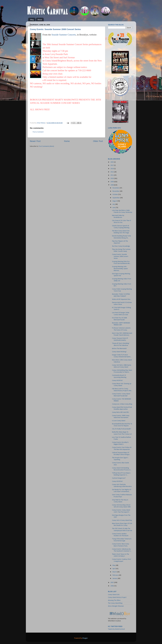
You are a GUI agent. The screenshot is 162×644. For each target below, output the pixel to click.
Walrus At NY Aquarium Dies (121, 299)
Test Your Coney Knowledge (121, 246)
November (116, 191)
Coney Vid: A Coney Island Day (122, 520)
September (116, 198)
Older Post (98, 141)
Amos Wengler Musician (116, 606)
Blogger (85, 638)
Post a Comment (38, 132)
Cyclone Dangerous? (119, 478)
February (116, 575)
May (114, 565)
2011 (112, 175)
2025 (112, 162)
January (115, 578)
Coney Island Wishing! (119, 352)
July (114, 204)
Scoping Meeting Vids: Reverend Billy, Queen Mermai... (120, 269)
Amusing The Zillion (114, 600)
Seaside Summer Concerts (64, 35)
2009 (112, 182)
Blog (32, 20)
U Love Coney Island (119, 421)
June (114, 208)
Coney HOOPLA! (117, 381)
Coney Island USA (114, 595)
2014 (112, 169)
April (114, 569)
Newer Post (35, 141)
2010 (112, 178)
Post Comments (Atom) (46, 146)
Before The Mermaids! (119, 349)
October (115, 195)
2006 (112, 586)
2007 (112, 583)
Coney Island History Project (117, 597)
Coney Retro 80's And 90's (120, 412)
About (40, 20)
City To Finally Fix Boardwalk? (121, 429)
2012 (112, 172)
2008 (112, 185)
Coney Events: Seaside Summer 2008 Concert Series (55, 29)
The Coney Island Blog (115, 603)
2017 (112, 165)
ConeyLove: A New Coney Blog (122, 404)
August (115, 201)
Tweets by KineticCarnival (116, 629)
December (116, 188)
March (115, 572)
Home (67, 141)
